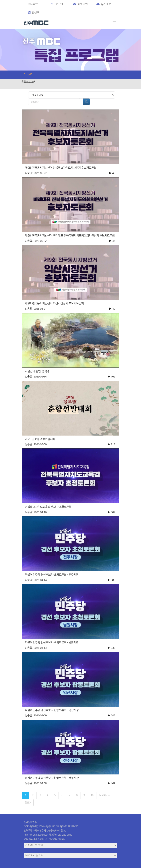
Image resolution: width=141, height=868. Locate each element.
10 (92, 795)
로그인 (59, 4)
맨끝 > (28, 802)
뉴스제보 (104, 4)
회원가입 (80, 4)
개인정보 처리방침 (58, 839)
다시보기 (29, 75)
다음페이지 (105, 795)
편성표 (33, 12)
